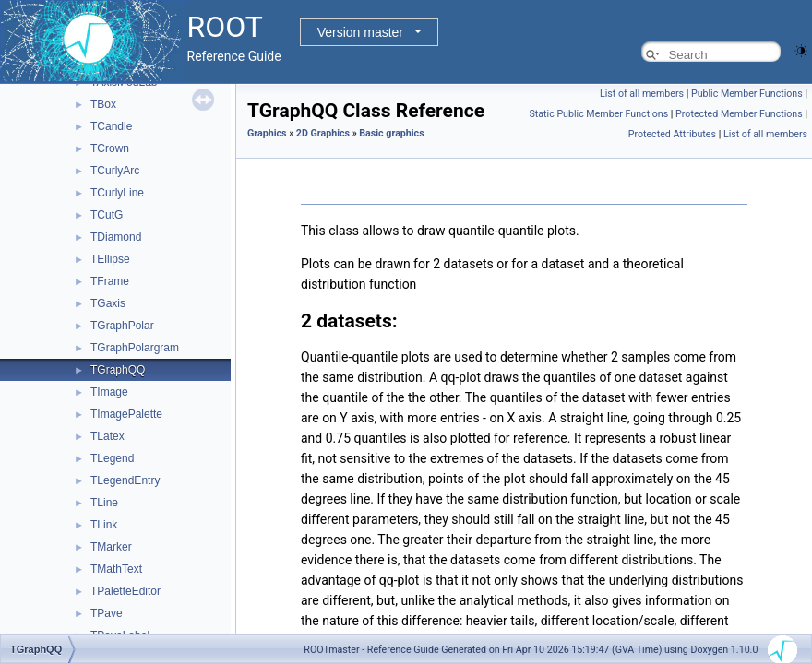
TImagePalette (126, 414)
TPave (107, 613)
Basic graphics (391, 133)
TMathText (116, 569)
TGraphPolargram (135, 348)
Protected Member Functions (739, 114)
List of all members (642, 94)
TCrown (110, 148)
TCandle (111, 126)
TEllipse (110, 259)
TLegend (112, 458)
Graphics (267, 133)
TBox (103, 104)
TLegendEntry (125, 480)
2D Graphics (323, 133)
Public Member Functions (747, 94)
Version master (360, 32)
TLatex (107, 436)
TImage (109, 392)
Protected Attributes (672, 134)
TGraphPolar (122, 326)
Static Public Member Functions (598, 114)
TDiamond (116, 237)
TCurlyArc (115, 171)
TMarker (111, 547)
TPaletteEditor (125, 591)
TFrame (110, 281)
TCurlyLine (117, 193)
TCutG (107, 215)
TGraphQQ (118, 370)
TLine (104, 503)
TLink (104, 525)
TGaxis (108, 303)
